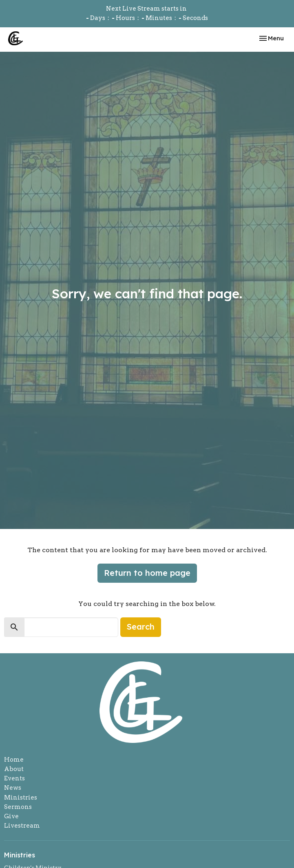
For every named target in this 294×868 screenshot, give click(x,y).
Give (11, 816)
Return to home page (147, 573)
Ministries (21, 798)
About (14, 769)
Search (141, 627)
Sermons (18, 807)
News (13, 788)
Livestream (22, 826)
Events (14, 778)
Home (14, 760)
